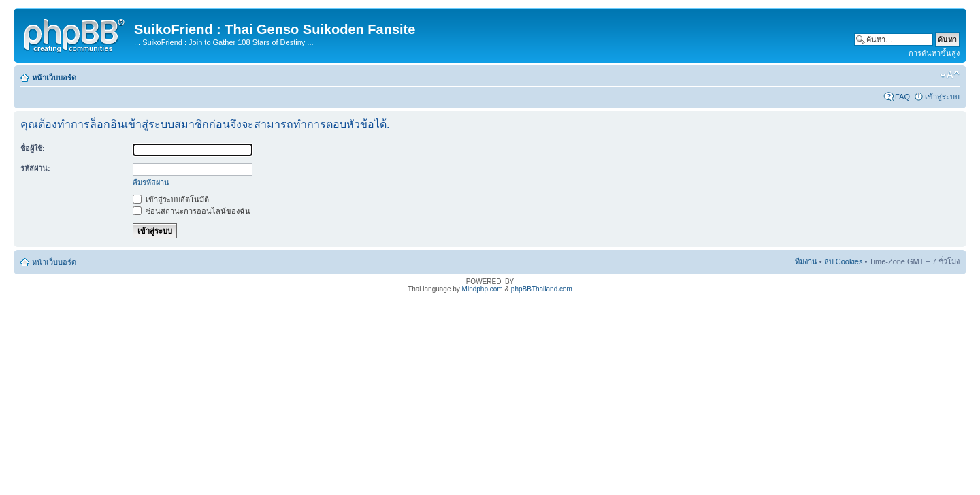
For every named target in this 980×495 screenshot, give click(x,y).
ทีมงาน (806, 261)
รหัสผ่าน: (35, 168)
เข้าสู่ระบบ (942, 97)
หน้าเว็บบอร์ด (54, 78)
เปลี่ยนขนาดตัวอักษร (950, 75)
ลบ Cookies (844, 261)
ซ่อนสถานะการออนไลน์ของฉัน (192, 211)
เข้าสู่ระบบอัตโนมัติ (171, 199)
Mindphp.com (483, 289)
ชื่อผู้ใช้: (33, 148)
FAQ (902, 97)
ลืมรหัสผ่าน (151, 182)
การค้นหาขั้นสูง (934, 53)
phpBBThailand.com (542, 289)
